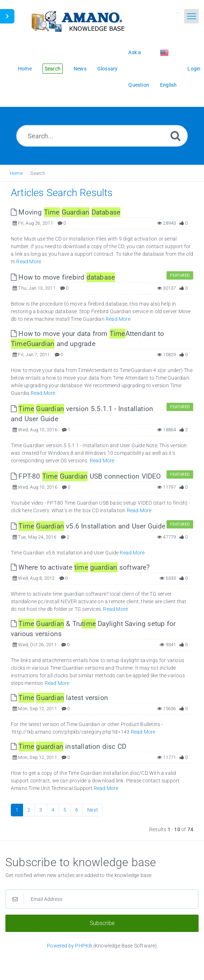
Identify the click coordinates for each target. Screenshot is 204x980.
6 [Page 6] (77, 810)
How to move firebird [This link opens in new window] (63, 277)
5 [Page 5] (65, 810)
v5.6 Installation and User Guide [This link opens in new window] (88, 526)
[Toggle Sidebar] (7, 16)
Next (93, 810)
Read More (29, 262)
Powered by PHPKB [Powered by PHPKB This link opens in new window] (69, 946)
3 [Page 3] (41, 810)
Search (38, 173)
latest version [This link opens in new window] (59, 698)
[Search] (176, 136)
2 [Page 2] (29, 810)
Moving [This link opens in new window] (66, 212)
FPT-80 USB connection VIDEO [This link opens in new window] (86, 476)
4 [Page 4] (53, 810)
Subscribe (102, 923)
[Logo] (77, 21)
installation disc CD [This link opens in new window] (68, 746)
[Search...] (102, 136)
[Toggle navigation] (191, 16)
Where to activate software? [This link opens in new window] (80, 567)
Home (16, 173)
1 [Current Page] (17, 810)
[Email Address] (102, 899)
